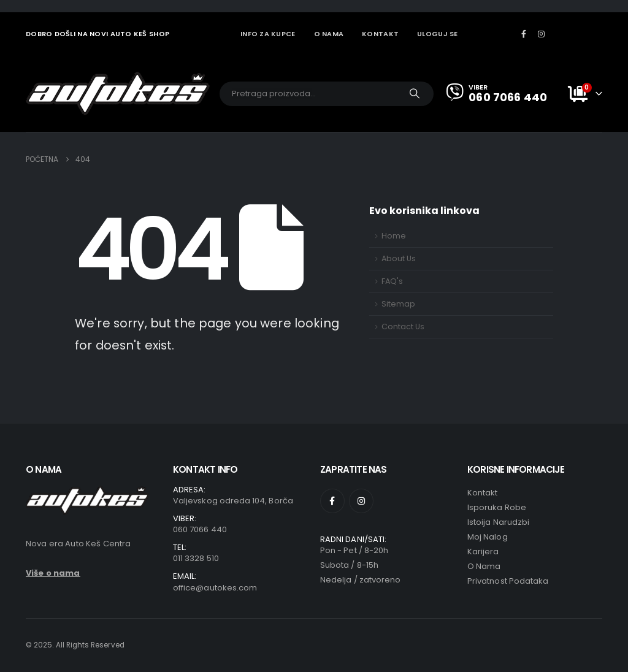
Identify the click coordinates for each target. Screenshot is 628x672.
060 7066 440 (200, 529)
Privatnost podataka (508, 581)
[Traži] (415, 94)
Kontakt (482, 493)
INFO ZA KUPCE (268, 34)
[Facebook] (524, 34)
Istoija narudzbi (498, 522)
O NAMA (329, 34)
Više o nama (53, 573)
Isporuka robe (497, 507)
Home (394, 236)
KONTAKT (380, 34)
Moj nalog (488, 537)
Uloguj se (437, 34)
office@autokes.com (215, 588)
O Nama (484, 566)
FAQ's (392, 281)
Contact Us (403, 326)
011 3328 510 (196, 558)
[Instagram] (542, 34)
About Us (399, 258)
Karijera (483, 552)
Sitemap (398, 304)
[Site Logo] (118, 94)
